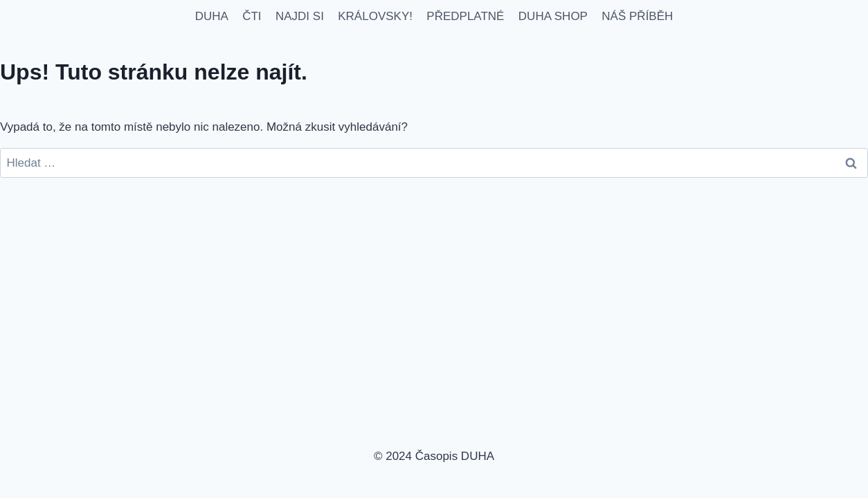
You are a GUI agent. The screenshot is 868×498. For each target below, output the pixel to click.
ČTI (252, 16)
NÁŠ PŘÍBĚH (637, 16)
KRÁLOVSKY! (375, 16)
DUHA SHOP (553, 16)
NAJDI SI (300, 16)
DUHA (212, 16)
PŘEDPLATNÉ (465, 16)
